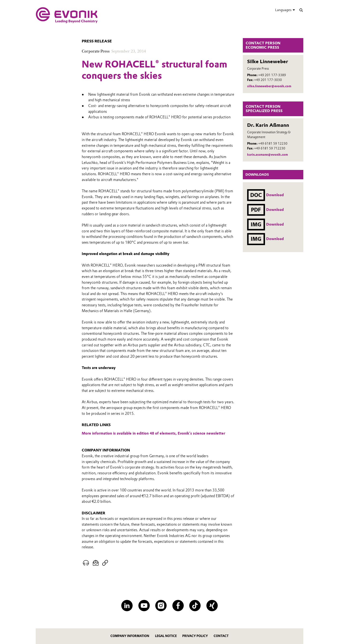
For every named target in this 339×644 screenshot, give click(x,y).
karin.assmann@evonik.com (268, 155)
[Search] (301, 10)
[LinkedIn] (127, 606)
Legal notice (166, 636)
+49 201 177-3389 (272, 75)
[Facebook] (178, 606)
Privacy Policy (195, 636)
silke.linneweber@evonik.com (269, 86)
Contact (221, 636)
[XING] (212, 606)
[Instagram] (161, 606)
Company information (130, 636)
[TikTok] (195, 606)
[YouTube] (144, 606)
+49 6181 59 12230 (273, 144)
